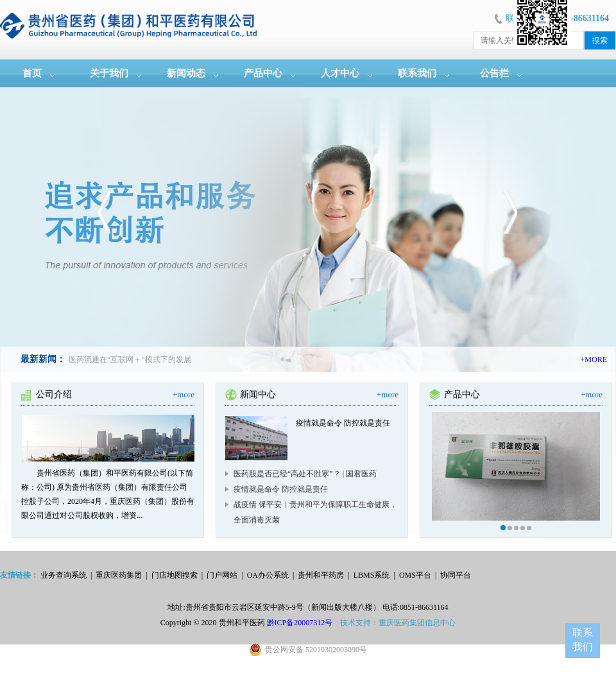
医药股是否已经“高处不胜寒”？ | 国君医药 (305, 474)
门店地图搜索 (175, 575)
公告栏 (494, 73)
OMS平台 (415, 575)
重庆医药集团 (119, 575)
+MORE (594, 359)
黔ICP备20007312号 (300, 623)
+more (184, 394)
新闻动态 (186, 73)
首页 (32, 73)
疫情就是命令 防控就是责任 (281, 489)
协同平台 (456, 575)
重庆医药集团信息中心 (417, 623)
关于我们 (109, 73)
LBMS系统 (372, 575)
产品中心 (263, 73)
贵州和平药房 (321, 575)
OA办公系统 (268, 575)
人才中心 (340, 73)
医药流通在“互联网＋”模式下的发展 (130, 359)
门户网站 (222, 575)
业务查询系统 (64, 575)
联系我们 (417, 73)
